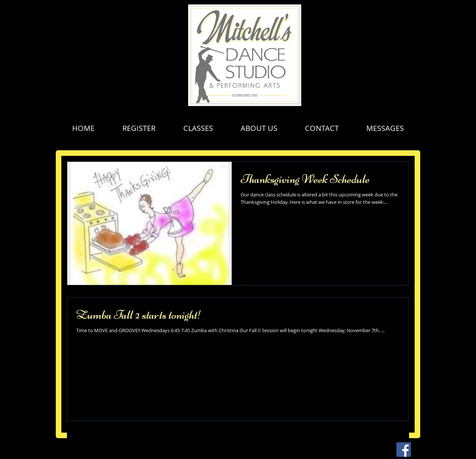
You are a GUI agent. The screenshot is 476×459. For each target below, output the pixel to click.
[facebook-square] (393, 450)
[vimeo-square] (415, 450)
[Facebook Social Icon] (404, 450)
